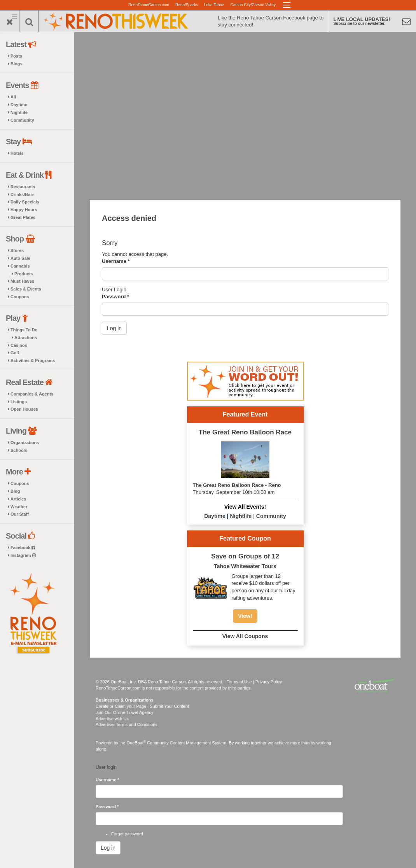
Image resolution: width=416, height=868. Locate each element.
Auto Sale (20, 258)
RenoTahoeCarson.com (149, 5)
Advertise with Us (112, 719)
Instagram (23, 555)
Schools (19, 450)
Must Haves (22, 281)
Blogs (17, 64)
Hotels (17, 153)
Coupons (20, 297)
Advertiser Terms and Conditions (127, 724)
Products (24, 274)
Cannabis (20, 266)
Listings (19, 402)
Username (116, 261)
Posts (16, 56)
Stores (17, 250)
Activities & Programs (33, 360)
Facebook (23, 548)
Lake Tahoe (214, 5)
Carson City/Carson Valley (253, 5)
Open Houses (24, 409)
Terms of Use (239, 682)
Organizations (25, 443)
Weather (19, 507)
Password (115, 297)
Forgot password (127, 834)
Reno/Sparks (187, 5)
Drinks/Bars (23, 194)
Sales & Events (26, 289)
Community (22, 120)
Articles (18, 499)
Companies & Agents (32, 394)
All (13, 97)
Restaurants (23, 187)
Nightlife (19, 112)
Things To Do (24, 330)
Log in (114, 328)
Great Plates (23, 217)
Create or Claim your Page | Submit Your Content (142, 706)
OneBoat (136, 743)
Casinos (19, 345)
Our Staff (20, 514)
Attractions (26, 338)
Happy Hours (24, 210)
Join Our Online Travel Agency (125, 712)
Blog (15, 491)
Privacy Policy (269, 682)
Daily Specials (25, 202)
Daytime (19, 105)
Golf (15, 353)
